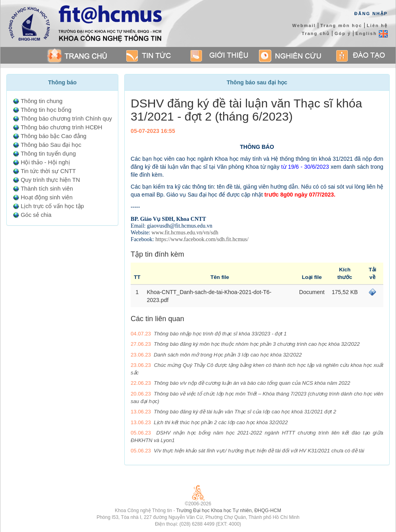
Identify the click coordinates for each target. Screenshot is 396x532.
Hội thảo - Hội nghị (45, 162)
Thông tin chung (42, 101)
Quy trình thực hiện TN (50, 180)
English (371, 33)
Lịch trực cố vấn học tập (52, 206)
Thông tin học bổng (46, 110)
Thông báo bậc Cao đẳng (54, 136)
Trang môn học (341, 25)
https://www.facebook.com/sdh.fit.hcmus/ (202, 239)
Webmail (304, 25)
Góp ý (343, 33)
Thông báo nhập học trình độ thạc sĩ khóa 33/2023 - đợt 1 (220, 334)
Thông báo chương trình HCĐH (62, 127)
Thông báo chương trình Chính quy (66, 119)
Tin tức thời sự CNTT (48, 171)
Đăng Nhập (371, 14)
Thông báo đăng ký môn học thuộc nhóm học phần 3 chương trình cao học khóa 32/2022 (257, 344)
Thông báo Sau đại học (51, 145)
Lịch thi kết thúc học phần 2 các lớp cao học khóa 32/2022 (221, 422)
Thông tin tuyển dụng (48, 154)
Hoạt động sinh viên (47, 197)
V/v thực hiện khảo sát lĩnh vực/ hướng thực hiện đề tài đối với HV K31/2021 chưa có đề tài (259, 451)
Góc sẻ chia (36, 215)
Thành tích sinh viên (47, 189)
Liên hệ (377, 25)
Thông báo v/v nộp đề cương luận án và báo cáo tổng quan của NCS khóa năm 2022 (252, 383)
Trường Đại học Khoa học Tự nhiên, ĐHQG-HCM (228, 511)
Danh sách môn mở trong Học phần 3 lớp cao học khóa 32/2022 (228, 355)
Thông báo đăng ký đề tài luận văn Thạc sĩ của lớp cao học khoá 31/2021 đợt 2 (245, 412)
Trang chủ (316, 33)
